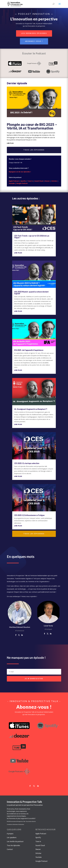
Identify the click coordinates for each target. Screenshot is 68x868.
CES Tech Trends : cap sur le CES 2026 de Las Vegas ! (32, 237)
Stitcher (54, 181)
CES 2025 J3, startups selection (27, 463)
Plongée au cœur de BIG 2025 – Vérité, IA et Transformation (32, 126)
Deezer (47, 181)
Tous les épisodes (34, 150)
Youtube (12, 183)
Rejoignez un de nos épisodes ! (20, 172)
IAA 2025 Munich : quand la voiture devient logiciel (31, 293)
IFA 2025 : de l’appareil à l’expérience (29, 350)
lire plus (10, 143)
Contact (10, 849)
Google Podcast (22, 183)
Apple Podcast (14, 181)
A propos (10, 834)
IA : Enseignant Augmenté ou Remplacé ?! (31, 409)
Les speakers (12, 837)
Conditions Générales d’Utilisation (15, 824)
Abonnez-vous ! (34, 41)
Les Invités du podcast (15, 841)
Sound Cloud (39, 181)
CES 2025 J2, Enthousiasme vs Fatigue (29, 515)
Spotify (23, 181)
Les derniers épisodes (34, 34)
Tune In (30, 181)
